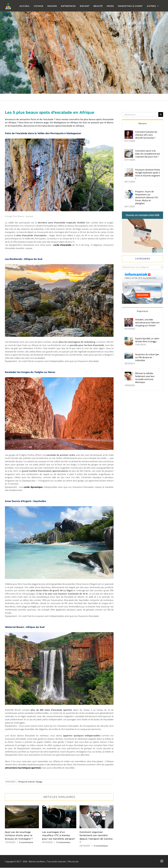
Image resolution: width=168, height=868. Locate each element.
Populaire (142, 311)
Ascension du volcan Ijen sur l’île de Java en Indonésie (147, 357)
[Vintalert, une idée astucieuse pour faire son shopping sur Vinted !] (129, 320)
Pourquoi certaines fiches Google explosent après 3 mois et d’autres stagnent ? (148, 174)
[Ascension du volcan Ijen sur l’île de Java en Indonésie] (129, 354)
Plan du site (73, 862)
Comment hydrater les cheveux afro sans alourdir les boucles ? (146, 135)
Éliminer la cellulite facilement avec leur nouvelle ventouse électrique (145, 378)
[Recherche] (161, 114)
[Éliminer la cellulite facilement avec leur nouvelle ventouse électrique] (129, 373)
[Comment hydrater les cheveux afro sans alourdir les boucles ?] (129, 132)
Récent (142, 123)
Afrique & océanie (26, 782)
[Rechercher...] (140, 114)
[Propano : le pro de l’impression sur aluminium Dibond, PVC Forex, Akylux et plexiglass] (129, 191)
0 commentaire (26, 842)
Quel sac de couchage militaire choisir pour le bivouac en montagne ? (19, 835)
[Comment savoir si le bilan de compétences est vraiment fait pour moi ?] (129, 151)
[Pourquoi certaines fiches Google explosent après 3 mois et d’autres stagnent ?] (129, 170)
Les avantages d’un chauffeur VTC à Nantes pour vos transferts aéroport (58, 835)
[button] (7, 826)
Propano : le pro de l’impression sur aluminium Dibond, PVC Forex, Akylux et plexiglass (147, 197)
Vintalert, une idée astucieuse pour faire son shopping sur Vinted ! (147, 322)
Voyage (39, 782)
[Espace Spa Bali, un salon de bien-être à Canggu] (129, 338)
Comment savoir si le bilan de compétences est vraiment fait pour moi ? (148, 154)
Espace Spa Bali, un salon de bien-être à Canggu (147, 340)
